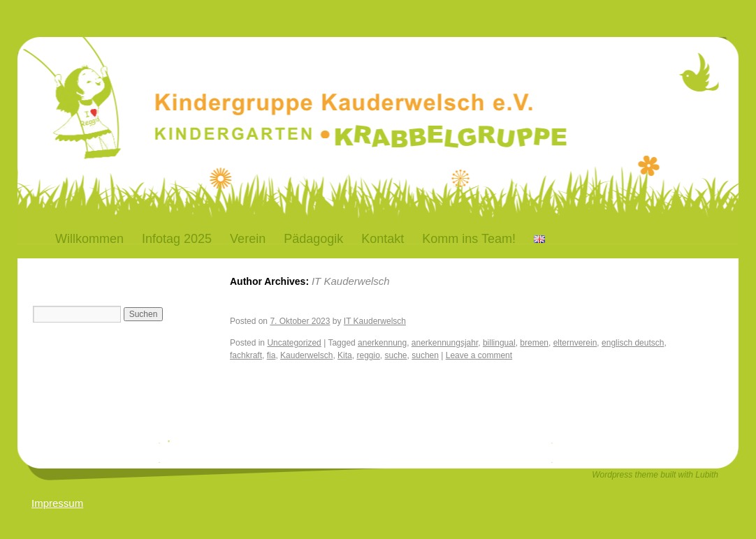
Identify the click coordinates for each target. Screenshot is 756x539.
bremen (534, 343)
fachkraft (246, 355)
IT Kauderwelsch (351, 281)
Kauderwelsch (306, 355)
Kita (345, 355)
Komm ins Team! (469, 239)
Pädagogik (313, 239)
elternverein (575, 343)
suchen (425, 355)
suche (396, 355)
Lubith (707, 475)
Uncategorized (294, 343)
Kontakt (383, 239)
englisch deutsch (633, 343)
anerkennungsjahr (445, 343)
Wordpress (613, 475)
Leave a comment (479, 355)
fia (271, 355)
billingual (499, 343)
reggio (368, 355)
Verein (248, 239)
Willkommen (89, 239)
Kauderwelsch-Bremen (248, 79)
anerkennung (382, 343)
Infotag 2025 (177, 239)
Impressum (57, 503)
